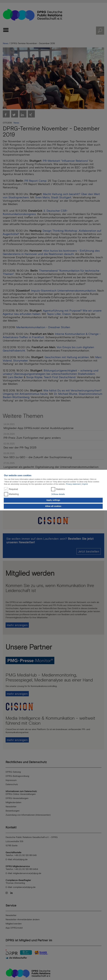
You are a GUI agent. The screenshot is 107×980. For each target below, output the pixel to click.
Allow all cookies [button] (53, 506)
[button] (58, 494)
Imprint (85, 484)
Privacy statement (73, 484)
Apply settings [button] (53, 500)
